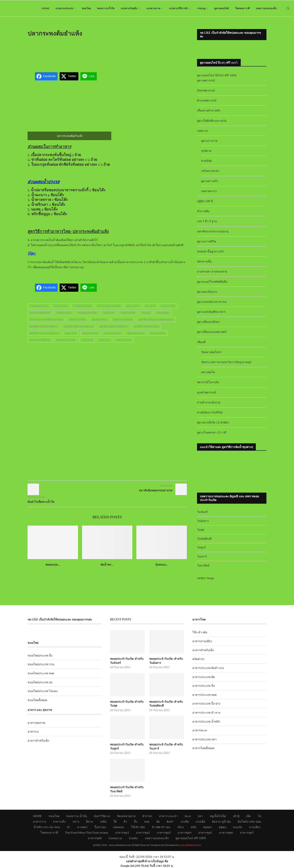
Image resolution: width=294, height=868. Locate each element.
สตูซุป (222, 827)
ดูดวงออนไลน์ (222, 8)
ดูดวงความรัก (210, 181)
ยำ (69, 827)
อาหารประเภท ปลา (204, 739)
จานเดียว (255, 827)
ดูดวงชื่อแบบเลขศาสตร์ (212, 332)
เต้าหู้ (236, 816)
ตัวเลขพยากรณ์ (207, 100)
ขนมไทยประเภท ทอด (41, 673)
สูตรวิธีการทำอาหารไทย (146, 326)
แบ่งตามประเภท (64, 8)
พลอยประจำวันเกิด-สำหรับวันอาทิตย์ (127, 789)
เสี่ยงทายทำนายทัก (209, 110)
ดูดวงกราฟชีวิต (207, 241)
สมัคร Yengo (206, 578)
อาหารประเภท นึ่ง (204, 686)
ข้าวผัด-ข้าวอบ (161, 827)
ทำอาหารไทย (168, 306)
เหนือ (103, 821)
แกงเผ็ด (200, 821)
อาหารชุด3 (164, 833)
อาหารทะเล (200, 730)
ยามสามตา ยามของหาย (212, 271)
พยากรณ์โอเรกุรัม (208, 382)
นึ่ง (136, 821)
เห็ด (248, 816)
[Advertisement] (107, 52)
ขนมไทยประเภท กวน (41, 664)
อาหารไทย (87, 340)
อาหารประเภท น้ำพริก (206, 721)
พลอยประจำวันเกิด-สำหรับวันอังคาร (166, 661)
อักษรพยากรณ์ (206, 90)
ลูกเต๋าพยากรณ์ (207, 392)
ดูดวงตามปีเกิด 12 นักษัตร (213, 422)
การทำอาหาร (61, 306)
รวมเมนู (201, 8)
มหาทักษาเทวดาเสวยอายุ (213, 231)
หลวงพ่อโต (208, 372)
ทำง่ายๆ (147, 816)
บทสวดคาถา (209, 191)
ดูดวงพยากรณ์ (206, 80)
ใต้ (115, 821)
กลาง (76, 821)
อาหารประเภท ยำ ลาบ (206, 712)
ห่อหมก (207, 827)
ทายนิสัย (206, 161)
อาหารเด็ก (59, 821)
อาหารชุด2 (143, 833)
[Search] (288, 8)
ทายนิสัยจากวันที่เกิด (210, 412)
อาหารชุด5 (205, 833)
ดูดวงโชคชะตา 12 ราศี (212, 432)
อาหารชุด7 (247, 833)
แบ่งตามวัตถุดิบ (129, 8)
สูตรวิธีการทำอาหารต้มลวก (44, 326)
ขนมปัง (238, 827)
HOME (45, 8)
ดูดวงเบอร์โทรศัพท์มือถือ (212, 282)
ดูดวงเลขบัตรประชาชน (212, 302)
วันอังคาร (203, 521)
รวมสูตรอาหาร (64, 313)
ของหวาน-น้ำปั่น (106, 8)
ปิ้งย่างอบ (100, 827)
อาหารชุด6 (226, 833)
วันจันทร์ (202, 512)
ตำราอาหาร (133, 306)
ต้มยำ (170, 821)
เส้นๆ (180, 827)
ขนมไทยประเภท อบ (40, 682)
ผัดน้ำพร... (107, 565)
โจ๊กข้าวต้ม (138, 827)
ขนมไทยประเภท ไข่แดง (43, 691)
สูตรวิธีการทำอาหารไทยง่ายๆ (44, 333)
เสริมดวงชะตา (210, 171)
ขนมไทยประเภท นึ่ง (40, 655)
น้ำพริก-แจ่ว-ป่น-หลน (47, 827)
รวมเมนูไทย (163, 313)
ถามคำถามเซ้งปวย (209, 402)
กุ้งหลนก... (162, 565)
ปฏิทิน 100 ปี (205, 201)
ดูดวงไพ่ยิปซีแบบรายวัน (212, 121)
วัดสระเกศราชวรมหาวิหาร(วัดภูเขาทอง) (226, 362)
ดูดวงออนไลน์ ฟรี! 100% (191, 838)
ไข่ (259, 816)
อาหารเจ (33, 731)
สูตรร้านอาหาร (99, 319)
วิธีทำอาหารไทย (77, 319)
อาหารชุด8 (95, 838)
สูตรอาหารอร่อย (112, 333)
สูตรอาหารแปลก (136, 333)
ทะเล (188, 816)
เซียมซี (201, 342)
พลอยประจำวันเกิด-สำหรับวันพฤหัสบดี (166, 704)
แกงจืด (185, 821)
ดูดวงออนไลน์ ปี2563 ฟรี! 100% (217, 75)
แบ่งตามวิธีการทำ (179, 8)
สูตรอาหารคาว (90, 333)
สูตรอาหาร (71, 333)
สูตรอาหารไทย (158, 333)
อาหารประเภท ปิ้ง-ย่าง (206, 703)
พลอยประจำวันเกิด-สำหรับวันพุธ (127, 704)
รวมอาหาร (109, 313)
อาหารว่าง (39, 821)
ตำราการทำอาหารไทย (109, 306)
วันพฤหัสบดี (204, 539)
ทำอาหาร (150, 306)
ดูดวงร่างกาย (209, 141)
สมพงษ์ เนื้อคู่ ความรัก (210, 251)
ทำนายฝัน (203, 211)
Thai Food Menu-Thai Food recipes (87, 833)
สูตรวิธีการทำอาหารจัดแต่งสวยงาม (156, 319)
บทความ (202, 131)
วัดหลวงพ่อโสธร (211, 352)
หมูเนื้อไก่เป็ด (218, 816)
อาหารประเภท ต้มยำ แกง (208, 668)
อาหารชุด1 (122, 833)
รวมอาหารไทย (128, 313)
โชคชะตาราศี (242, 8)
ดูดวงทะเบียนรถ (207, 292)
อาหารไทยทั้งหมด (203, 748)
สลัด (193, 827)
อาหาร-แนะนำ (168, 816)
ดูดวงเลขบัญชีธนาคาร (211, 312)
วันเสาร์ (202, 556)
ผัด (158, 821)
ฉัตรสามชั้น (204, 261)
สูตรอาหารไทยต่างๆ (40, 340)
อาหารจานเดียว (202, 641)
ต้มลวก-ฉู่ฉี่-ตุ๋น (221, 821)
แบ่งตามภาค (153, 8)
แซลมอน (119, 827)
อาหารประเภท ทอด (204, 695)
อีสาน (90, 821)
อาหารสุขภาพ (36, 723)
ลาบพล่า (82, 827)
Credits (133, 838)
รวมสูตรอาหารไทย (87, 313)
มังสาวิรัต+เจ (102, 816)
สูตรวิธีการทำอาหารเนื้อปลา (114, 326)
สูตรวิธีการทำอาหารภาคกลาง (78, 326)
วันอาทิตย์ (203, 565)
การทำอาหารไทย (83, 306)
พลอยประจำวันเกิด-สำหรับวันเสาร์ (166, 746)
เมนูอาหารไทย (124, 340)
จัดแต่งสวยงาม (126, 816)
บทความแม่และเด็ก (266, 8)
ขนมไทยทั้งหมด (37, 700)
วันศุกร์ (201, 547)
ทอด (147, 821)
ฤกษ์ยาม (206, 151)
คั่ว (125, 821)
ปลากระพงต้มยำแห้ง (40, 313)
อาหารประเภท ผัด (204, 677)
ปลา (200, 816)
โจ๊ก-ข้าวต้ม (200, 632)
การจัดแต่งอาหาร (39, 306)
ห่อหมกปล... (53, 565)
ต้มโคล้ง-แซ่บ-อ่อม (249, 821)
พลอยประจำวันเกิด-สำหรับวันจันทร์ (127, 661)
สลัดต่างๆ (198, 659)
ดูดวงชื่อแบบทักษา (208, 322)
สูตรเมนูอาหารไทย (66, 340)
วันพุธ (201, 530)
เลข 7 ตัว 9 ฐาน (207, 221)
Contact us (115, 838)
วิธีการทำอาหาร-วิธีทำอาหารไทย (46, 319)
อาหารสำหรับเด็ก (38, 740)
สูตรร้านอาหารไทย (123, 319)
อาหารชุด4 (184, 833)
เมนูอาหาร (104, 340)
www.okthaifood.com (190, 845)
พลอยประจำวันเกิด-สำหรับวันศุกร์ (127, 746)
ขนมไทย (86, 8)
